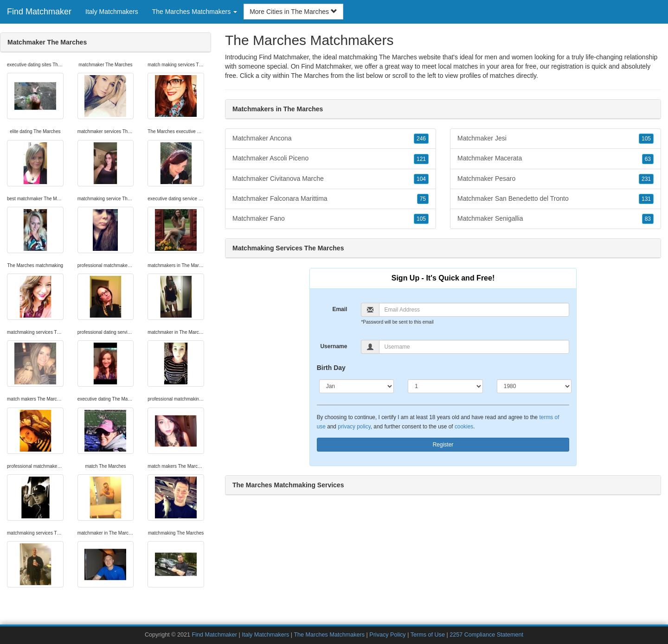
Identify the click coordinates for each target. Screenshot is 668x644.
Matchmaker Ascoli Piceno (331, 159)
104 (421, 179)
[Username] (474, 347)
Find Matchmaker (39, 12)
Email (340, 309)
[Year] (534, 386)
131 (646, 199)
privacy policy (354, 427)
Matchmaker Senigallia (556, 219)
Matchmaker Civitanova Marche (331, 179)
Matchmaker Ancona (331, 139)
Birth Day (331, 368)
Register (443, 445)
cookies (464, 427)
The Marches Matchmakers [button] (195, 12)
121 (421, 159)
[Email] (474, 310)
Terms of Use (428, 635)
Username (334, 346)
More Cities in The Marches (293, 12)
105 (421, 219)
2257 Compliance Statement (486, 635)
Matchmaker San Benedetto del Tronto (556, 199)
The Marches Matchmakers (330, 635)
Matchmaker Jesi (556, 139)
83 (648, 219)
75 (423, 199)
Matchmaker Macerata (556, 159)
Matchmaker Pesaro (556, 179)
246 (421, 139)
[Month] (357, 386)
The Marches (310, 76)
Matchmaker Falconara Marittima (331, 199)
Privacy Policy (387, 635)
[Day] (445, 386)
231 (646, 179)
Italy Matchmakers (112, 12)
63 (648, 159)
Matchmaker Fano (331, 219)
